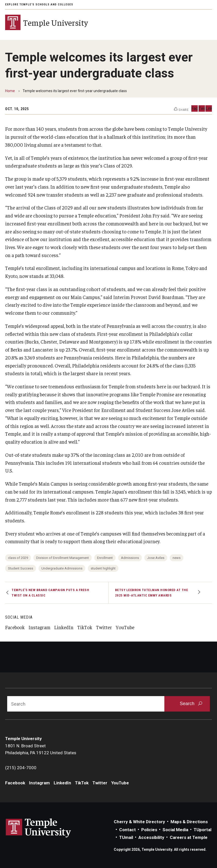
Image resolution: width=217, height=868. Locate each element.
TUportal (202, 830)
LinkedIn (64, 627)
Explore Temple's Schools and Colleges (39, 5)
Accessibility (151, 837)
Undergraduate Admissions (62, 568)
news (177, 558)
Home (10, 91)
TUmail (126, 837)
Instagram (39, 627)
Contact (128, 830)
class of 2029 (18, 558)
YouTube (125, 627)
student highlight (103, 568)
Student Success (21, 568)
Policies (149, 830)
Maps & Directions (189, 822)
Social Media (175, 830)
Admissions (130, 558)
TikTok (85, 627)
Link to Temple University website (39, 828)
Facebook (15, 627)
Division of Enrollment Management (63, 558)
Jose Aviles (156, 558)
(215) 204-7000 (21, 768)
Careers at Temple (189, 837)
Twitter (104, 627)
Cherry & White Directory (139, 822)
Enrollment (105, 558)
